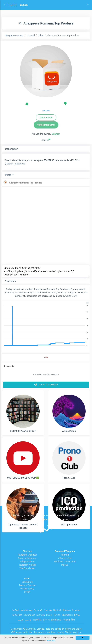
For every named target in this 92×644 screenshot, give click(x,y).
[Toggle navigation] (88, 5)
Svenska (41, 615)
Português (17, 615)
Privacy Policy (27, 589)
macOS (65, 565)
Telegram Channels (27, 555)
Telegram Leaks (27, 568)
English (16, 610)
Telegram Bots (27, 561)
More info (51, 641)
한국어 (46, 620)
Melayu (66, 620)
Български (67, 615)
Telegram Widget (27, 565)
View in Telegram (46, 125)
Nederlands (29, 615)
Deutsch (57, 610)
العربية (20, 620)
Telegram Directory (14, 35)
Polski (49, 615)
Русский (38, 610)
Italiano (67, 610)
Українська (26, 610)
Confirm (56, 134)
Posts (9, 175)
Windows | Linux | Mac (65, 561)
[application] (46, 326)
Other (41, 35)
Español (76, 610)
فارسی (28, 620)
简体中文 (37, 620)
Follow (46, 111)
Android (65, 555)
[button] (87, 303)
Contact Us (27, 582)
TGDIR (12, 5)
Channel (31, 35)
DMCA (27, 592)
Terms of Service (27, 585)
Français (48, 610)
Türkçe (57, 615)
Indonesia (56, 620)
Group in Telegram (27, 558)
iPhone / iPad (65, 558)
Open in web (46, 118)
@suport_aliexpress (15, 164)
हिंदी (73, 620)
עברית (77, 615)
